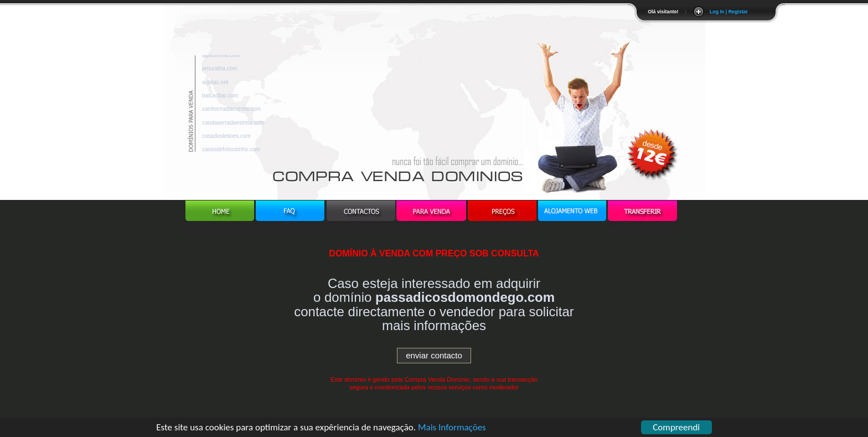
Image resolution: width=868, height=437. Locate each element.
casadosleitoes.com (226, 138)
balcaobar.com (220, 97)
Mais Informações (452, 428)
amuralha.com (219, 70)
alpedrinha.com (221, 57)
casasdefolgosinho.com (231, 151)
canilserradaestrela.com (231, 110)
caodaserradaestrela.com (233, 124)
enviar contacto (434, 355)
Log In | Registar (729, 12)
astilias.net (215, 84)
